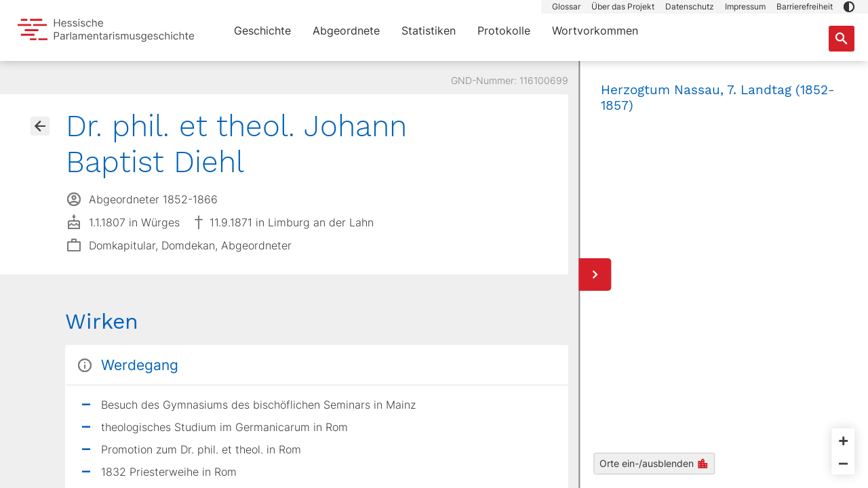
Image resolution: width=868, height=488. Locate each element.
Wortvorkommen (595, 30)
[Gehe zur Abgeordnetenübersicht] (40, 126)
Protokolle (504, 30)
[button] (849, 7)
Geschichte (262, 30)
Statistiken (429, 30)
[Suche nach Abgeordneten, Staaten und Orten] (842, 39)
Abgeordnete (346, 30)
